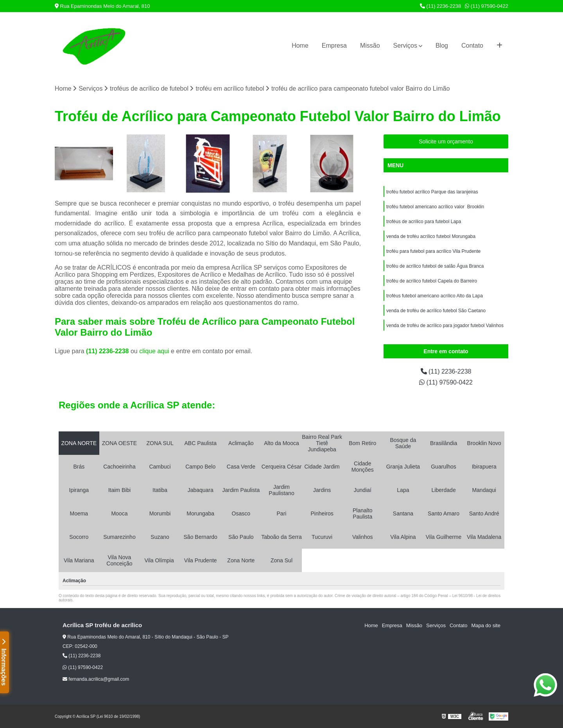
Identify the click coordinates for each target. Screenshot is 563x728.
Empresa (334, 46)
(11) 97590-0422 (487, 6)
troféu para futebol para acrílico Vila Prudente (433, 251)
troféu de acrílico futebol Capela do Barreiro (432, 281)
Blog (442, 46)
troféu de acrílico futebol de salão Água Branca (435, 266)
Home (300, 46)
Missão (370, 46)
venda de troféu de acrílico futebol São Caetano (436, 311)
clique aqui (154, 351)
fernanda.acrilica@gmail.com (96, 679)
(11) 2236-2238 (441, 6)
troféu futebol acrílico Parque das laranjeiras (432, 192)
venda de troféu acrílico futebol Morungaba (431, 236)
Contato (472, 46)
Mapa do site (486, 625)
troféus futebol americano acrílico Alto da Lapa (435, 296)
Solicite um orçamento (446, 141)
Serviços (405, 46)
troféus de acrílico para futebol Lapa (424, 222)
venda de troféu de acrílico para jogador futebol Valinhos (445, 326)
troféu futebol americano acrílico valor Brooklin (435, 207)
